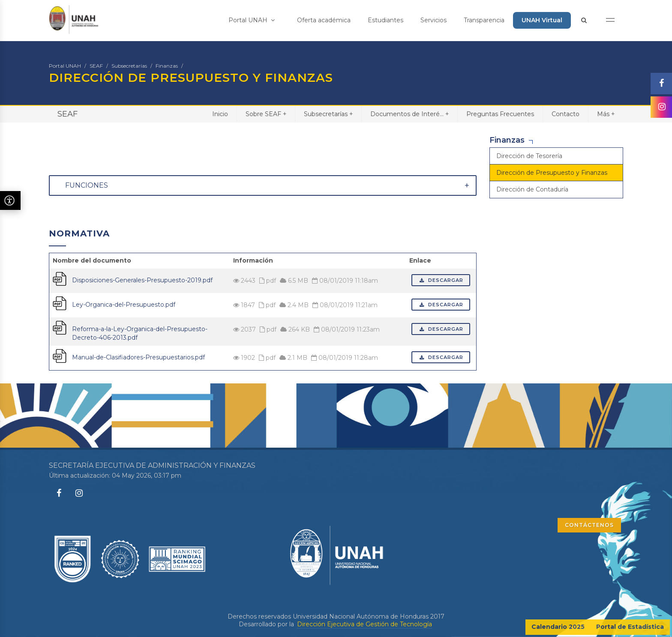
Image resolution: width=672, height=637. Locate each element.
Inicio (220, 114)
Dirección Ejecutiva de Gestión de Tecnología (364, 624)
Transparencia (484, 20)
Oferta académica (324, 20)
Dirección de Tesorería (529, 156)
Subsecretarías (129, 66)
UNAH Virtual (542, 20)
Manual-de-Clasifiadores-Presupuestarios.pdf (138, 357)
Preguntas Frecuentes (500, 114)
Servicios (433, 20)
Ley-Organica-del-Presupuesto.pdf (124, 305)
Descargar (441, 280)
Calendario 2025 (558, 627)
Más (606, 114)
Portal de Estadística (630, 627)
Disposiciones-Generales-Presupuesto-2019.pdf (142, 280)
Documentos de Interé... (409, 114)
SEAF (96, 66)
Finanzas (167, 66)
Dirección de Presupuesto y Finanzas (552, 173)
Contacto (565, 114)
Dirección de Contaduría (532, 189)
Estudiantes (385, 20)
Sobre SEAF (266, 114)
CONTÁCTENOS (589, 525)
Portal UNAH (252, 20)
